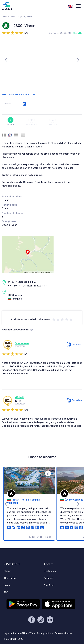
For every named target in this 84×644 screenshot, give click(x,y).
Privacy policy (44, 633)
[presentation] (6, 60)
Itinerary (11, 121)
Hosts (7, 585)
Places (14, 17)
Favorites (31, 121)
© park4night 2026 (13, 639)
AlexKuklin (78, 33)
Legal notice (10, 633)
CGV (31, 633)
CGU (22, 633)
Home (4, 17)
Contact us (50, 571)
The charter (10, 578)
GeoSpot (49, 585)
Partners (48, 578)
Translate (74, 345)
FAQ (6, 592)
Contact (53, 121)
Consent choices (63, 633)
